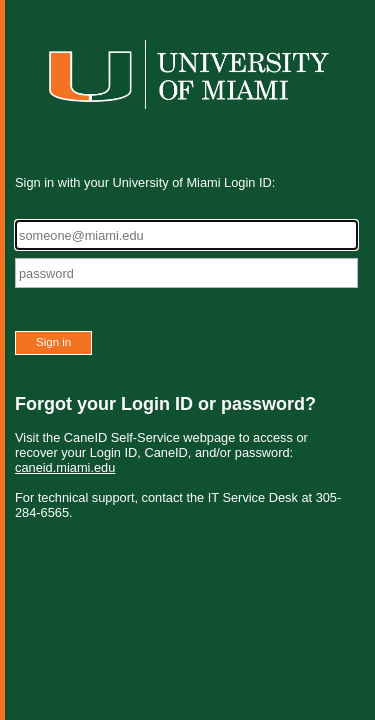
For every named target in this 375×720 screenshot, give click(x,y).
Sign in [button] (53, 342)
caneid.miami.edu (65, 467)
